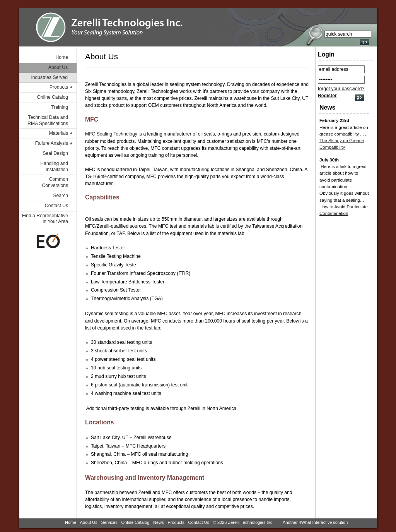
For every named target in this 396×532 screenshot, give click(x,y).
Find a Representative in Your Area (45, 219)
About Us (58, 67)
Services (109, 522)
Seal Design (55, 153)
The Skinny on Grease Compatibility (342, 144)
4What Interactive (316, 522)
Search (61, 196)
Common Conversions (55, 182)
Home (62, 57)
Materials (59, 133)
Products (59, 87)
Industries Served (49, 77)
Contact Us (56, 206)
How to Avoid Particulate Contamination (344, 210)
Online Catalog (53, 97)
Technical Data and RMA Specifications (48, 120)
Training (60, 107)
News (159, 522)
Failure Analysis (52, 143)
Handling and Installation (54, 166)
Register (327, 96)
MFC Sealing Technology (111, 134)
